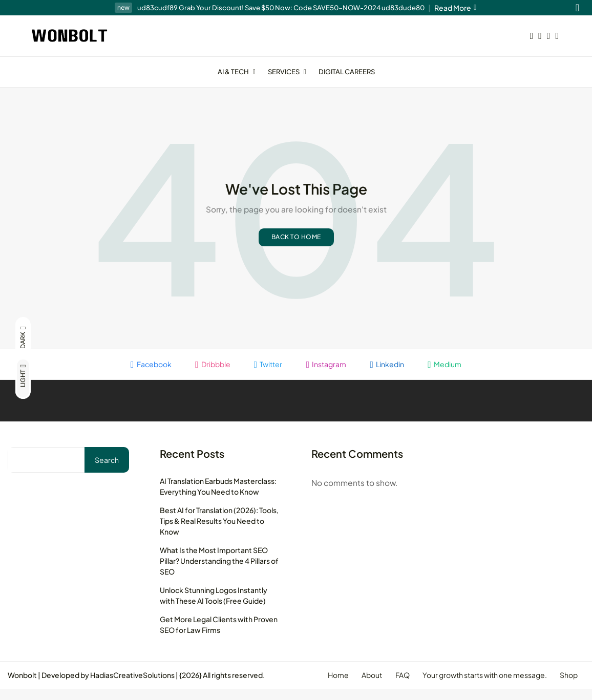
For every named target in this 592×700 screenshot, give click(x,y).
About (364, 686)
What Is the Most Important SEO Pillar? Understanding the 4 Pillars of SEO (219, 571)
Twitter (267, 375)
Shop (568, 686)
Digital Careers (347, 72)
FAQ (396, 686)
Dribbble (210, 375)
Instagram (327, 375)
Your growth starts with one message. (481, 686)
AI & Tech (238, 72)
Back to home (296, 247)
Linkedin (390, 375)
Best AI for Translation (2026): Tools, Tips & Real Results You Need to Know (219, 532)
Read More (456, 8)
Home (327, 686)
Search (107, 471)
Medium (450, 375)
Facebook (146, 375)
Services (288, 72)
